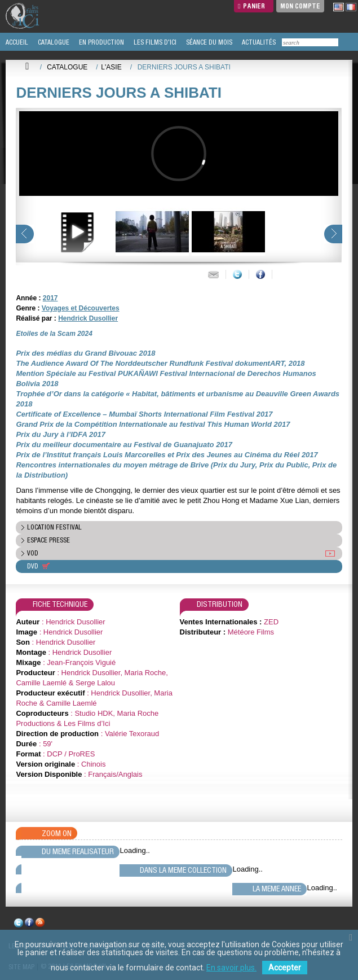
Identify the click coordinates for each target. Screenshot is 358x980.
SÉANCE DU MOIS (208, 42)
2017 (50, 298)
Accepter (285, 968)
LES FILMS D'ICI (154, 42)
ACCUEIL (16, 42)
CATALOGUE (53, 42)
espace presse (48, 540)
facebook (29, 924)
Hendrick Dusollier (88, 318)
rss (40, 924)
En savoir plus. (231, 968)
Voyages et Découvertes (81, 308)
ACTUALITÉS (258, 42)
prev (25, 234)
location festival (54, 527)
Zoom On (57, 833)
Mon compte (300, 6)
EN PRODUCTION (101, 42)
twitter (19, 924)
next (333, 234)
